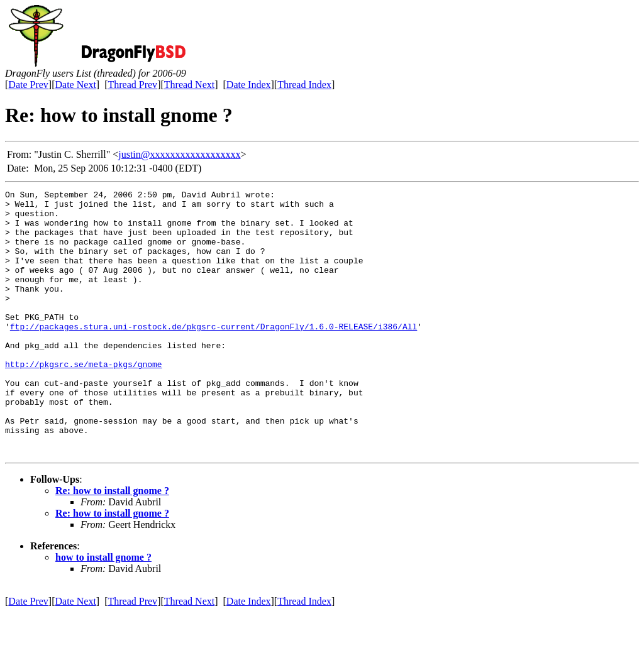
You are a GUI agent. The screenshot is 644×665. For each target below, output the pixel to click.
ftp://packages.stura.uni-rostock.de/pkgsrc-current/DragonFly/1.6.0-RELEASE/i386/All (214, 354)
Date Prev (28, 85)
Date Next (76, 85)
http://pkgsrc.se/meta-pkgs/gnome (84, 400)
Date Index (249, 85)
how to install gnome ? (103, 610)
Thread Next (189, 85)
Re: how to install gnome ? (112, 543)
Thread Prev (132, 85)
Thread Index (304, 85)
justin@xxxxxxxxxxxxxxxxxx (179, 154)
